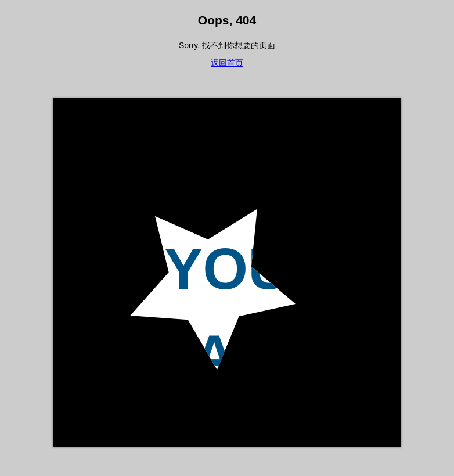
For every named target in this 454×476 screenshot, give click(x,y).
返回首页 (227, 63)
